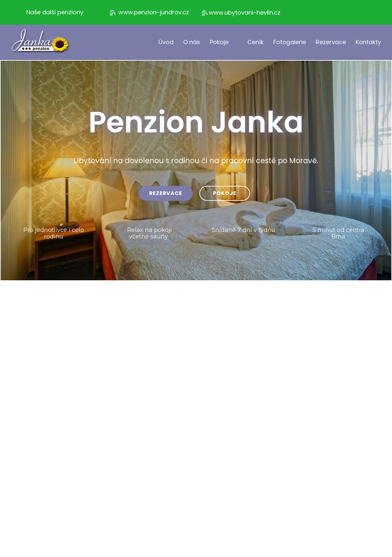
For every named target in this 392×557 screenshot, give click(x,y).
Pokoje (219, 42)
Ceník (255, 42)
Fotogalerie (290, 42)
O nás (192, 42)
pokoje (225, 193)
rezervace (166, 193)
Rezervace (331, 42)
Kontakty (368, 42)
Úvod (166, 42)
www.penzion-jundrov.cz (149, 12)
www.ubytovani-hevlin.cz (241, 13)
